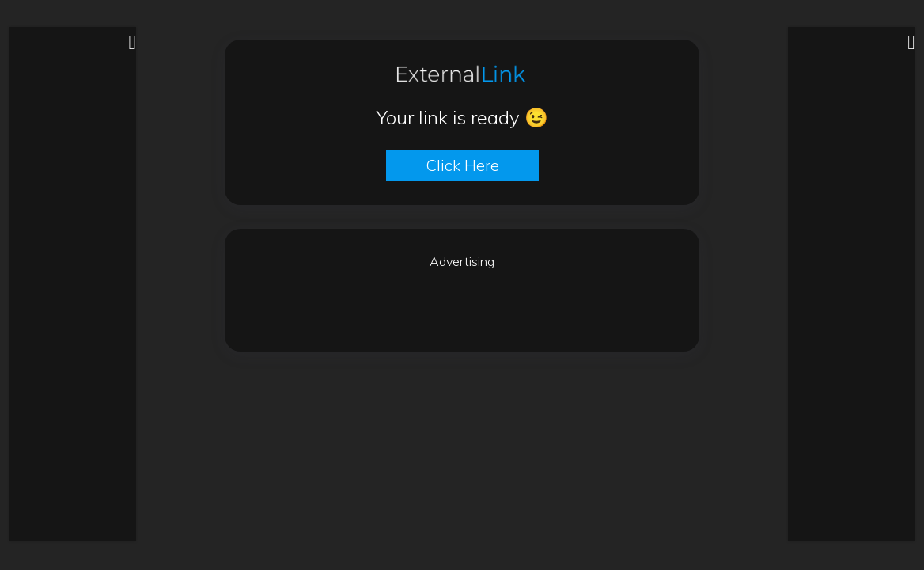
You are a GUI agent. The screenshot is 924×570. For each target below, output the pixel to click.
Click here (462, 165)
